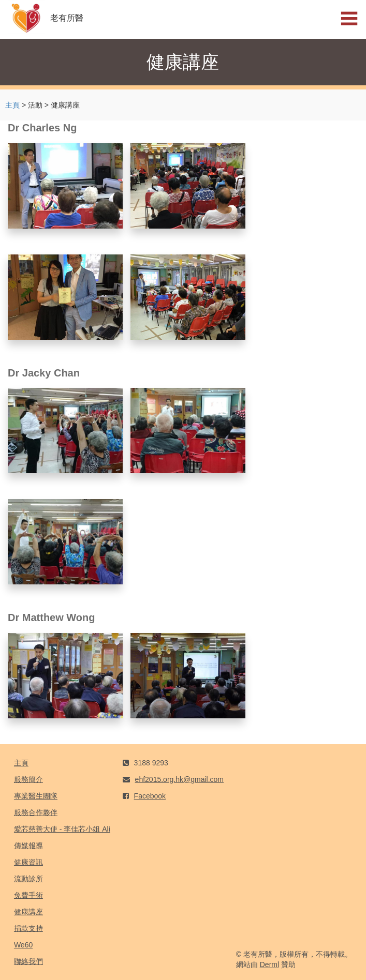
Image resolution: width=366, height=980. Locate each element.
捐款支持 (28, 928)
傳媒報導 (28, 846)
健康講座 (28, 912)
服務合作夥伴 (36, 812)
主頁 (12, 105)
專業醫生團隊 (36, 796)
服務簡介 (28, 779)
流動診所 (28, 879)
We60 (23, 945)
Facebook (150, 796)
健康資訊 (28, 862)
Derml (269, 964)
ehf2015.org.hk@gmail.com (179, 779)
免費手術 (28, 895)
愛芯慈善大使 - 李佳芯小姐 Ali (62, 829)
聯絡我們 (28, 961)
